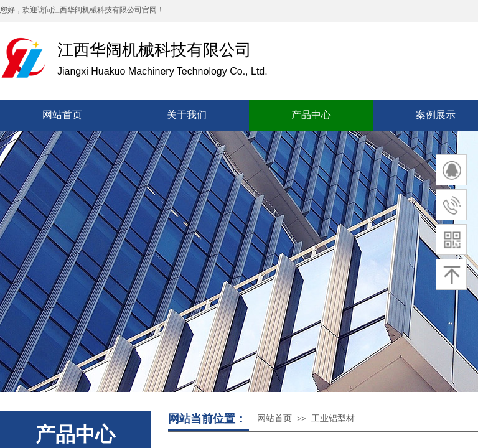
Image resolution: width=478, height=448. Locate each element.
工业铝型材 (333, 418)
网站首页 (274, 418)
